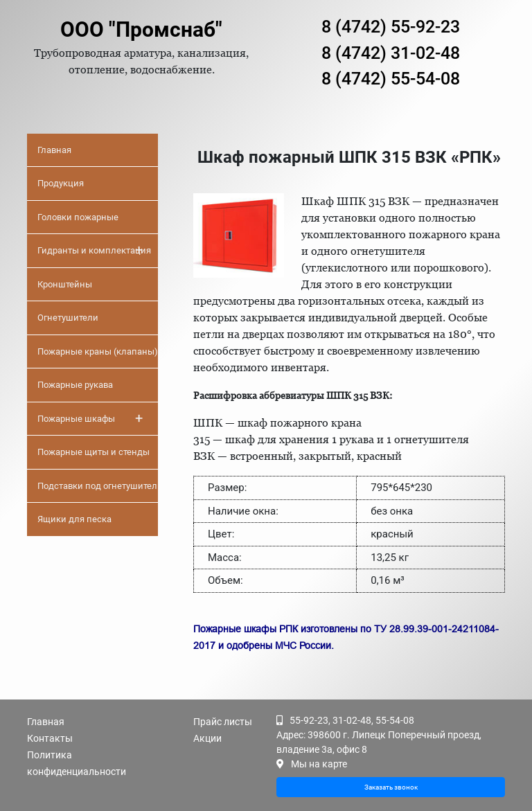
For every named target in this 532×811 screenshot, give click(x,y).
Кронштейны (65, 284)
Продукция (61, 183)
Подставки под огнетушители (98, 486)
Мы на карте (319, 764)
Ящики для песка (74, 519)
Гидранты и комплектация (94, 250)
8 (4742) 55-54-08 (391, 79)
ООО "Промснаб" (141, 29)
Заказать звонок (391, 787)
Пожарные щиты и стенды (94, 452)
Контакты (50, 738)
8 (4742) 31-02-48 (391, 53)
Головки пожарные (78, 217)
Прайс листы (223, 722)
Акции (207, 738)
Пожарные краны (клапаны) (98, 351)
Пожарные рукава (75, 385)
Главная (54, 150)
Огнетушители (68, 318)
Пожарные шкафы (90, 418)
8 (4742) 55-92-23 (391, 27)
